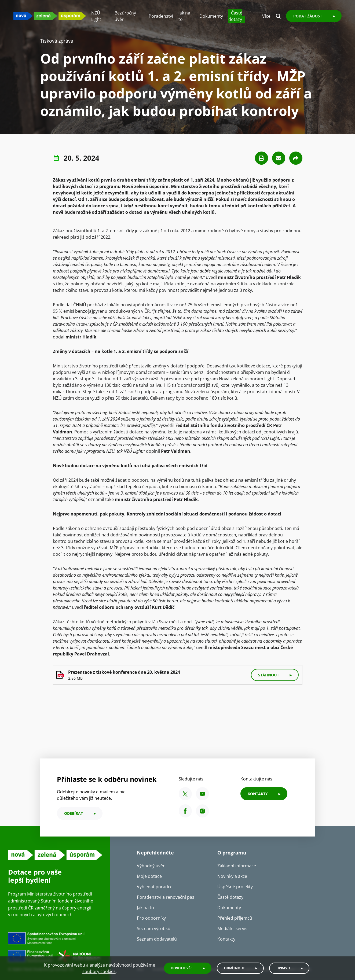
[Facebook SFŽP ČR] (185, 811)
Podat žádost (308, 16)
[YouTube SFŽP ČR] (202, 794)
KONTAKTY (258, 794)
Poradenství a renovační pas (166, 897)
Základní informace (237, 866)
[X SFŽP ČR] (185, 794)
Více (266, 16)
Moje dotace (149, 876)
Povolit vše (182, 968)
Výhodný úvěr (151, 866)
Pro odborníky (151, 918)
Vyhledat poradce (155, 887)
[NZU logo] (50, 16)
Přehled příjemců (235, 918)
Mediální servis (232, 929)
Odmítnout (234, 968)
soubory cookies (99, 971)
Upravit (283, 968)
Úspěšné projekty (235, 887)
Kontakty (226, 939)
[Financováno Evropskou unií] (55, 948)
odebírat (74, 813)
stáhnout (269, 675)
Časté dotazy (235, 16)
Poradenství (161, 16)
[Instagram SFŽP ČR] (202, 811)
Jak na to (145, 908)
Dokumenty (211, 16)
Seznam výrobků (154, 929)
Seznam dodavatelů (157, 939)
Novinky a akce (232, 876)
